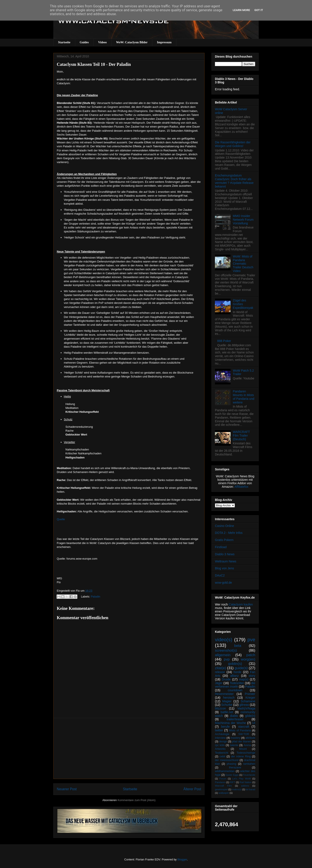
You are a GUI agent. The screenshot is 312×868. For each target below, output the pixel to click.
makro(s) (237, 789)
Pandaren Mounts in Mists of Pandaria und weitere (244, 397)
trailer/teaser (235, 719)
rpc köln (220, 745)
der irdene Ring (241, 756)
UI (254, 723)
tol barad (250, 789)
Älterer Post (192, 789)
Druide (226, 679)
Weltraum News (226, 561)
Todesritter (237, 683)
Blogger (182, 859)
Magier (227, 701)
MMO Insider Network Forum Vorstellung (243, 220)
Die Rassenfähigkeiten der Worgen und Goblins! (233, 144)
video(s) (224, 640)
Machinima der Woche (230, 723)
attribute (250, 738)
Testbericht (222, 753)
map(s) (244, 679)
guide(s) (241, 668)
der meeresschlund (227, 760)
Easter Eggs (232, 775)
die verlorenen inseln (235, 685)
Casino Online (224, 526)
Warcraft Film (223, 786)
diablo (234, 716)
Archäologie (222, 734)
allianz (234, 676)
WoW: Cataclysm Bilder (132, 42)
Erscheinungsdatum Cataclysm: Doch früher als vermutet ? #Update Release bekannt (234, 181)
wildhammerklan (225, 771)
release (220, 672)
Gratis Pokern (224, 540)
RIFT (233, 782)
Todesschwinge (246, 753)
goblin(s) (235, 664)
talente (234, 745)
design (223, 742)
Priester (250, 694)
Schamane (248, 701)
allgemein (223, 655)
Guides (84, 42)
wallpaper (224, 793)
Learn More (241, 10)
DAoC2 (220, 575)
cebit (222, 756)
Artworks (220, 749)
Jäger (219, 683)
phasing (231, 764)
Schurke (227, 705)
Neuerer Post (67, 789)
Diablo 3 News (225, 554)
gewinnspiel (221, 789)
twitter (219, 730)
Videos (102, 42)
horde (237, 672)
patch (251, 655)
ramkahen (249, 764)
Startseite (64, 42)
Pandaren (220, 782)
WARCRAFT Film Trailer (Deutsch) (241, 436)
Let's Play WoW (242, 779)
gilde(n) (250, 716)
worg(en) (248, 659)
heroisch (229, 698)
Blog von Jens (224, 568)
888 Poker (224, 341)
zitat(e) (220, 668)
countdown (235, 690)
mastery (236, 738)
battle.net (227, 712)
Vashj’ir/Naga (246, 708)
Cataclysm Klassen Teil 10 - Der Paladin (94, 64)
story (252, 676)
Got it (259, 10)
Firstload (221, 547)
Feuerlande (249, 775)
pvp (227, 659)
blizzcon (220, 708)
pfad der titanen (242, 742)
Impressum (164, 42)
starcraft (244, 727)
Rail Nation (246, 782)
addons (245, 786)
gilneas (244, 705)
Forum (223, 779)
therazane (235, 768)
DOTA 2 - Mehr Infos (229, 533)
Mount (243, 749)
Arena (247, 745)
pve (251, 640)
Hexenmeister (224, 694)
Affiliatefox (241, 487)
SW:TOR (244, 734)
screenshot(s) (226, 650)
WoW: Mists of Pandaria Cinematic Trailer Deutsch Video (243, 264)
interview (220, 738)
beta (238, 646)
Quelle (61, 519)
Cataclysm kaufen (241, 604)
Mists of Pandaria (240, 730)
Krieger (250, 698)
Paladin (95, 597)
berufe (225, 727)
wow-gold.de (223, 583)
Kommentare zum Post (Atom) (137, 800)
